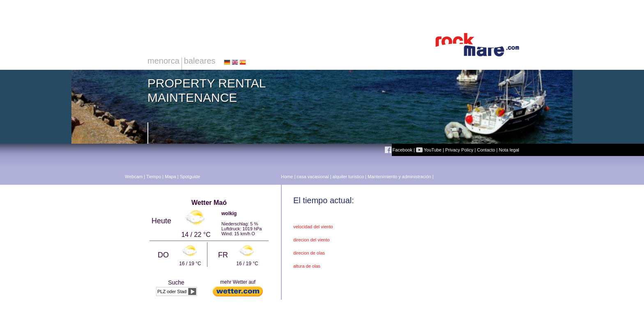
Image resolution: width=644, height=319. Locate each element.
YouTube (429, 150)
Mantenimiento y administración (399, 177)
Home (287, 177)
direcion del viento (312, 240)
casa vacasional (313, 177)
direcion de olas (309, 253)
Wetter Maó (209, 203)
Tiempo (154, 177)
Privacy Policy (459, 150)
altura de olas (307, 266)
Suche (176, 282)
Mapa (170, 177)
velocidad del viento (313, 227)
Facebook (399, 150)
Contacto (486, 150)
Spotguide (190, 177)
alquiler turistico (348, 177)
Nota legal (509, 150)
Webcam (134, 177)
